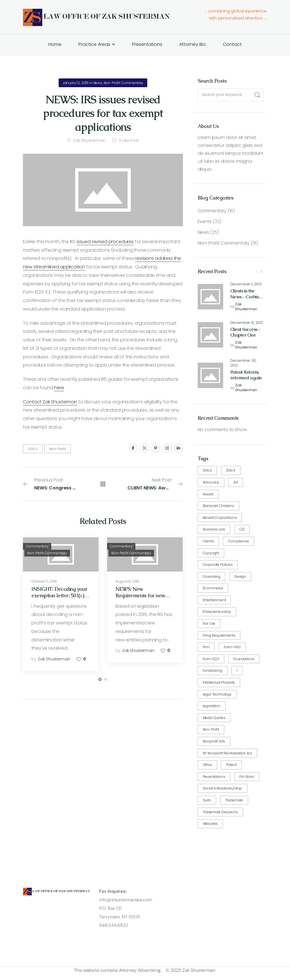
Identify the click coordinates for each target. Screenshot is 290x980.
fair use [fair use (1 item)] (209, 623)
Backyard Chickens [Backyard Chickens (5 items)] (218, 506)
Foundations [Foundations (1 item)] (244, 659)
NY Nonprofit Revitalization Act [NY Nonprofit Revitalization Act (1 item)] (227, 753)
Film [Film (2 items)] (206, 647)
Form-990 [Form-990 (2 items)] (232, 647)
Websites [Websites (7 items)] (210, 824)
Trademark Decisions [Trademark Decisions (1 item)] (220, 812)
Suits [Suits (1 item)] (207, 800)
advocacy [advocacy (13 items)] (211, 482)
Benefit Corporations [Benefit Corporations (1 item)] (220, 518)
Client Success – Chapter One (245, 332)
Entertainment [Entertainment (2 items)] (214, 600)
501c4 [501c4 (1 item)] (231, 470)
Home (55, 44)
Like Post (129, 140)
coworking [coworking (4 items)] (212, 576)
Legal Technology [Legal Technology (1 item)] (217, 694)
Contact (232, 44)
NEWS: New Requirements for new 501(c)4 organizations (140, 596)
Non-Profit (57, 449)
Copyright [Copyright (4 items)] (211, 553)
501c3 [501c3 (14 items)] (207, 470)
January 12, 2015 (76, 83)
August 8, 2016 (127, 581)
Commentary (212, 211)
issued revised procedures (105, 242)
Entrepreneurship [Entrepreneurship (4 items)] (217, 612)
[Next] (261, 271)
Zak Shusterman (246, 307)
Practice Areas (94, 44)
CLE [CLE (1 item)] (242, 529)
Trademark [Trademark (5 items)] (234, 800)
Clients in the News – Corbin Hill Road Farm (246, 297)
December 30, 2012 (243, 363)
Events (205, 222)
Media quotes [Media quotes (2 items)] (214, 718)
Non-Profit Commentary (224, 243)
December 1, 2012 (246, 284)
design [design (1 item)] (240, 576)
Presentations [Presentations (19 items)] (214, 777)
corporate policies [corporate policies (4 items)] (218, 565)
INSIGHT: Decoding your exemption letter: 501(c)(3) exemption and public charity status (61, 599)
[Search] (257, 95)
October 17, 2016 (44, 581)
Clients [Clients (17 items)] (208, 541)
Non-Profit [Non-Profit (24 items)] (211, 729)
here (59, 388)
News (203, 232)
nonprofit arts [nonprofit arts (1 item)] (214, 741)
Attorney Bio (193, 44)
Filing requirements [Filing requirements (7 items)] (219, 635)
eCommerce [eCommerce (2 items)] (213, 588)
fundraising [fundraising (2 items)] (213, 670)
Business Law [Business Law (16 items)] (214, 529)
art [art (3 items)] (236, 482)
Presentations (147, 44)
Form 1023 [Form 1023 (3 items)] (211, 659)
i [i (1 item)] (237, 670)
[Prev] (257, 271)
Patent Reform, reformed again (246, 375)
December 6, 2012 (247, 323)
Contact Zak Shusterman (50, 402)
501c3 (33, 449)
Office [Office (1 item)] (207, 765)
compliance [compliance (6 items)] (238, 541)
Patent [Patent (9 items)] (231, 765)
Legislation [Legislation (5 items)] (212, 706)
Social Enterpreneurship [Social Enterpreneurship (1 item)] (222, 788)
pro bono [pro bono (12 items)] (247, 777)
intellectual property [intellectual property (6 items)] (219, 682)
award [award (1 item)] (208, 494)
